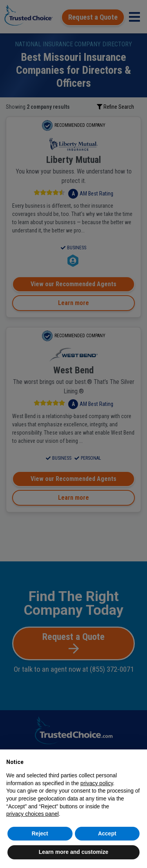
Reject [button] (40, 833)
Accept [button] (107, 833)
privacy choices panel (33, 814)
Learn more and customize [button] (73, 852)
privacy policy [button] (97, 783)
